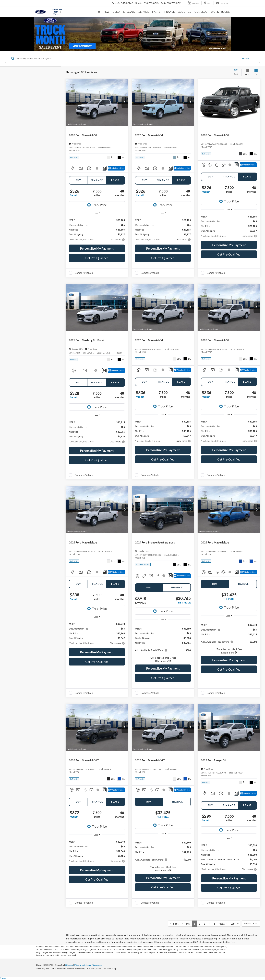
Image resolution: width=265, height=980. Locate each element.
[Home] (99, 12)
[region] (163, 643)
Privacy (78, 965)
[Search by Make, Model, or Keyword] (128, 58)
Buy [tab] (79, 180)
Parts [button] (156, 12)
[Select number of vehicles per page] (251, 924)
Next (223, 923)
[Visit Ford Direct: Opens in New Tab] (117, 969)
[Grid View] (247, 72)
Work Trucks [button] (220, 12)
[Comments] (104, 168)
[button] (125, 102)
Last (234, 923)
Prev (186, 923)
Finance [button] (169, 12)
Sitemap (69, 965)
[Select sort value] (237, 72)
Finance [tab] (97, 180)
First (174, 923)
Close (3, 978)
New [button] (106, 12)
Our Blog (201, 12)
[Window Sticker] (116, 168)
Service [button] (144, 12)
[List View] (256, 72)
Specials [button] (129, 12)
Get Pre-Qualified (97, 258)
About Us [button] (185, 12)
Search (245, 58)
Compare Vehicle (84, 273)
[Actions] (122, 135)
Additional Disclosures (92, 965)
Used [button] (116, 12)
